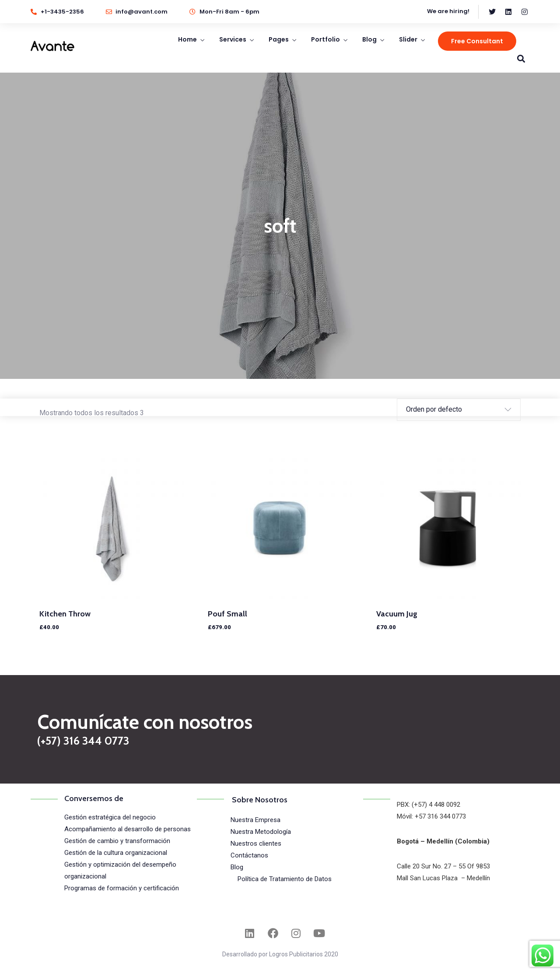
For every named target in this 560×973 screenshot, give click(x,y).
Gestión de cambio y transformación (117, 841)
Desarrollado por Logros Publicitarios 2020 (280, 954)
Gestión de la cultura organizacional (116, 853)
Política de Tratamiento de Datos (285, 879)
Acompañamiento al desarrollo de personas (128, 829)
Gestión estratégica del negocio (110, 817)
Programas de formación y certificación (122, 888)
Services (233, 39)
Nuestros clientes (256, 843)
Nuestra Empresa (255, 820)
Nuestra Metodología (261, 832)
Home (187, 39)
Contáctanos (249, 855)
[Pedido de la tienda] (452, 410)
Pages (279, 39)
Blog (369, 39)
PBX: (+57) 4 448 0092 (429, 805)
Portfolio (325, 39)
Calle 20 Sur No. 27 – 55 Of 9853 (443, 866)
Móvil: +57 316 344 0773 (431, 816)
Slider (408, 39)
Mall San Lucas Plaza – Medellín (443, 878)
